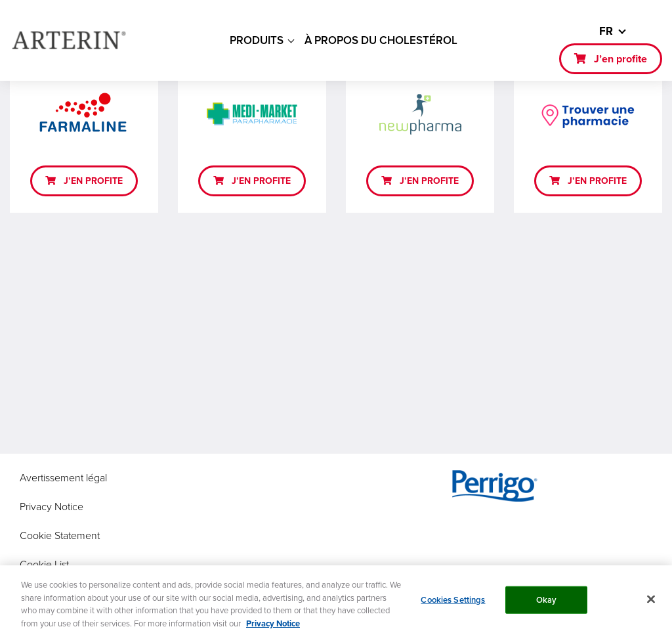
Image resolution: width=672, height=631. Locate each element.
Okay (547, 604)
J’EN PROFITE (93, 181)
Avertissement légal (63, 477)
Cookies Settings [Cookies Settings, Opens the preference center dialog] (453, 604)
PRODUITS (257, 40)
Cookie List (44, 564)
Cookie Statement (60, 535)
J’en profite (620, 59)
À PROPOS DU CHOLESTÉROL (381, 40)
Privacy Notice (52, 506)
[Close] (651, 603)
